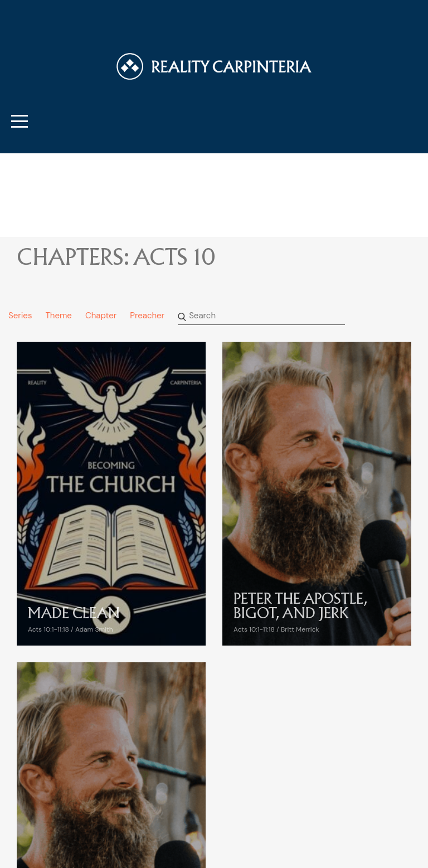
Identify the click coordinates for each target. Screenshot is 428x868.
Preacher (147, 316)
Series (20, 316)
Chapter (101, 316)
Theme (58, 316)
